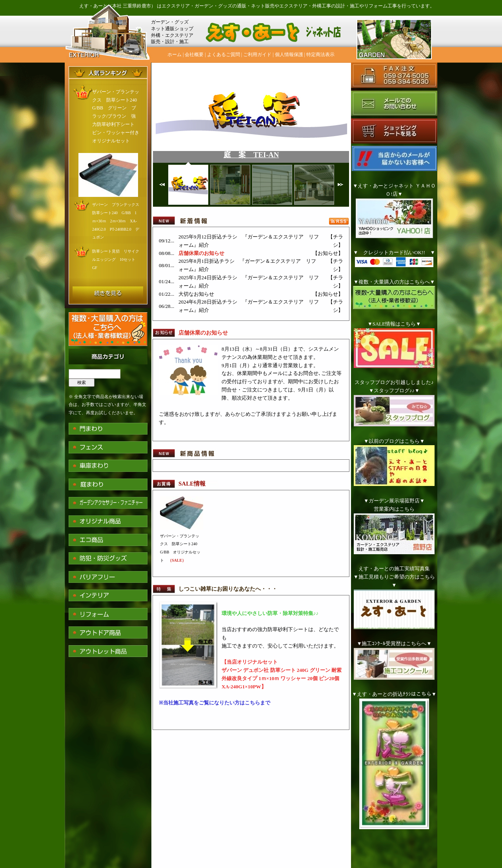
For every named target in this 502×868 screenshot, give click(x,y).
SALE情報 (192, 484)
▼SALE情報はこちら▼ (394, 324)
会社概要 (194, 55)
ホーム (175, 55)
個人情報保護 (289, 55)
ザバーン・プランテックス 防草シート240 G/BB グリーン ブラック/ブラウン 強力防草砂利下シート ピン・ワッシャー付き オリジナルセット (118, 116)
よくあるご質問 (224, 55)
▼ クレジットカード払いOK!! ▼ (394, 252)
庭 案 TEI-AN (251, 155)
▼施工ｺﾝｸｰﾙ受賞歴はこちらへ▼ (394, 643)
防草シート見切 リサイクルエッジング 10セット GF (116, 259)
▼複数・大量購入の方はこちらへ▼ (394, 282)
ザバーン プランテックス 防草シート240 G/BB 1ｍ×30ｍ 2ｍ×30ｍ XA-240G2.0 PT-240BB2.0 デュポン (118, 221)
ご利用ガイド (257, 55)
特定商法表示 (320, 55)
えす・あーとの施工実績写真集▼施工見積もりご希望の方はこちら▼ (394, 577)
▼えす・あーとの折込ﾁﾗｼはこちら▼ (394, 694)
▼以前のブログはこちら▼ (394, 441)
